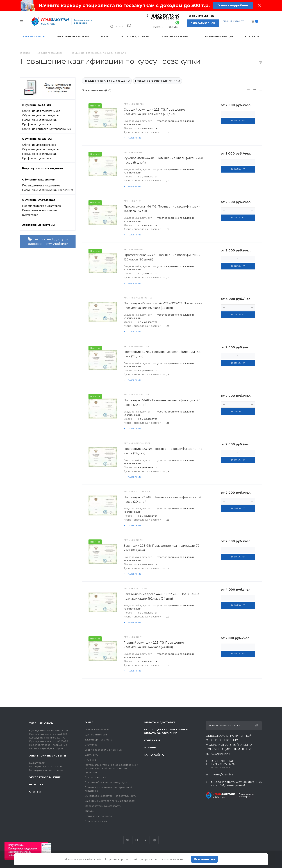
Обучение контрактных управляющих (46, 129)
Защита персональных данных (103, 750)
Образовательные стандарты (103, 806)
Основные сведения (97, 729)
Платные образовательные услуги (106, 782)
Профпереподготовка (37, 124)
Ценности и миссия (96, 735)
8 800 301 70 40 (166, 16)
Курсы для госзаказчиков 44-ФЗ (49, 730)
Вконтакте (127, 840)
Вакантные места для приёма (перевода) (110, 801)
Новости (36, 784)
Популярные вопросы (98, 816)
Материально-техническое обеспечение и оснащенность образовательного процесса (111, 768)
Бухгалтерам (37, 763)
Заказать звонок (203, 23)
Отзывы (90, 811)
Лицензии (91, 760)
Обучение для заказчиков (39, 145)
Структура (91, 745)
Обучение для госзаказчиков (41, 111)
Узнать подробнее (233, 5)
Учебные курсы (41, 723)
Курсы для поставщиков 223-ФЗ (49, 741)
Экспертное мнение (45, 777)
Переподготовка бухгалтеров (41, 206)
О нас (89, 722)
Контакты (152, 740)
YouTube (136, 840)
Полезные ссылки (96, 821)
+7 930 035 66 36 (165, 18)
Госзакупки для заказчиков (45, 766)
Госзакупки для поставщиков (47, 770)
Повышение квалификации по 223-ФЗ (107, 81)
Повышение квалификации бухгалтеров (40, 213)
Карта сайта (154, 755)
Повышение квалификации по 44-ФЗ (158, 81)
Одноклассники (146, 840)
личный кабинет (233, 21)
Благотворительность (98, 740)
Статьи (35, 792)
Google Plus (155, 840)
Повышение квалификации (40, 120)
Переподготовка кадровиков (41, 186)
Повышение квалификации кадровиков (48, 190)
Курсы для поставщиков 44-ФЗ (48, 734)
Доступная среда (95, 777)
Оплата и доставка (160, 722)
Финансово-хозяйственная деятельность (110, 796)
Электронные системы (48, 756)
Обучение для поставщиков (40, 115)
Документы (92, 755)
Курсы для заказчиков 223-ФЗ (47, 738)
